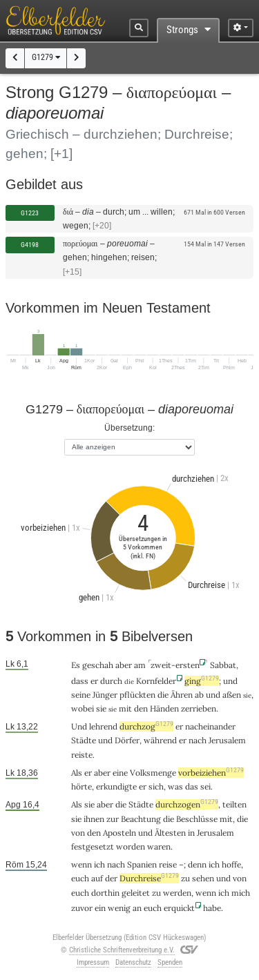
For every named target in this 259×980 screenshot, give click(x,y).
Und (79, 726)
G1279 (46, 57)
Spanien (142, 864)
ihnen (94, 819)
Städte (84, 740)
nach (198, 740)
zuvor (82, 908)
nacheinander (210, 726)
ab (199, 695)
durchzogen (187, 804)
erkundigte (116, 786)
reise (168, 864)
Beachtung (141, 819)
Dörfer (127, 740)
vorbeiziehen (211, 773)
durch (111, 681)
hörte (81, 786)
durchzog (146, 726)
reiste (82, 755)
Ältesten (170, 833)
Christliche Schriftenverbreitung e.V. (122, 950)
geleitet (136, 893)
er (94, 681)
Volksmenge (153, 773)
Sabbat (223, 665)
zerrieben (199, 708)
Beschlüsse (197, 819)
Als (77, 804)
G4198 (30, 245)
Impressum (93, 962)
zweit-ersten (175, 665)
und (230, 681)
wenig (119, 908)
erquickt (179, 908)
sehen (203, 878)
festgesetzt (93, 846)
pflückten (137, 695)
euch (80, 878)
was (175, 786)
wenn (81, 864)
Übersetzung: (129, 428)
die (163, 695)
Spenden (170, 962)
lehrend (103, 726)
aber (124, 665)
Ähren (182, 695)
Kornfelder (156, 681)
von (78, 833)
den (141, 708)
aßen (232, 695)
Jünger (105, 695)
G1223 (30, 213)
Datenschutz (133, 962)
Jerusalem (227, 740)
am (140, 665)
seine (81, 695)
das (192, 786)
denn (197, 864)
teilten (234, 804)
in (191, 833)
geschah (98, 665)
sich (156, 786)
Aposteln (119, 833)
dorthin (105, 893)
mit (226, 819)
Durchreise (149, 878)
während (160, 740)
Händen (164, 708)
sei (205, 786)
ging (202, 681)
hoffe (231, 864)
